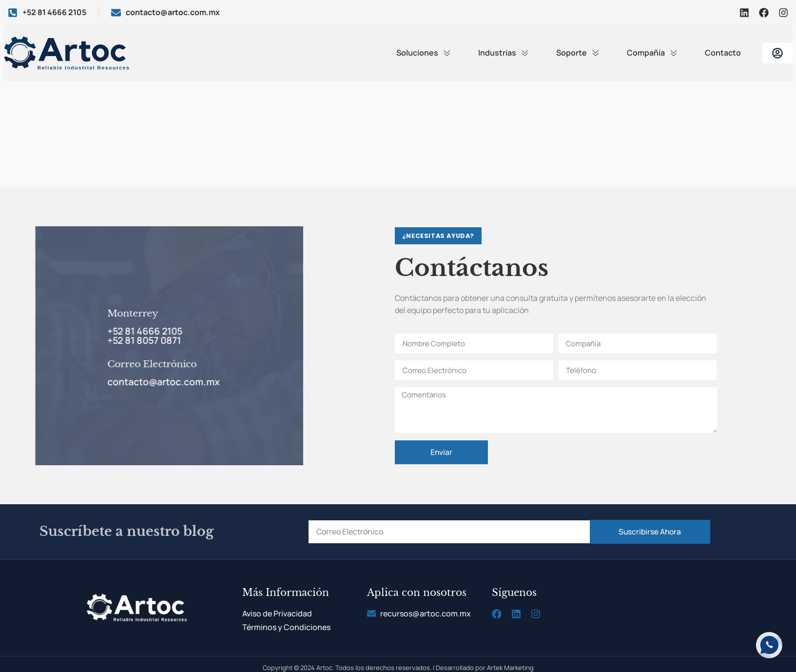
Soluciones (424, 53)
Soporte (578, 53)
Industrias (504, 53)
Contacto (723, 53)
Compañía (652, 53)
